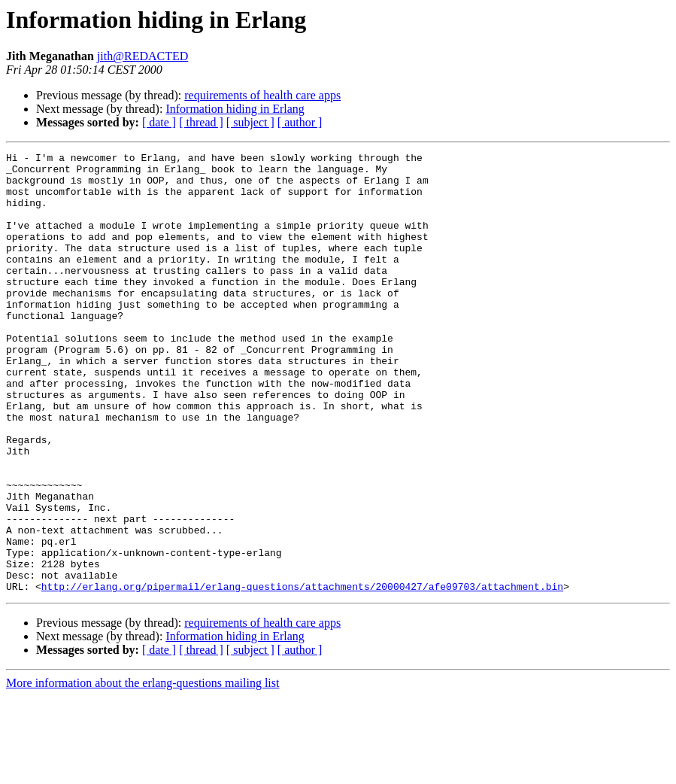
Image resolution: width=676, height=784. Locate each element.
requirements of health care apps (262, 95)
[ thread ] (201, 122)
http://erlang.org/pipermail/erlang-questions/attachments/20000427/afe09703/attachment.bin (302, 674)
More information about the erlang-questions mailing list (142, 771)
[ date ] (159, 122)
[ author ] (300, 122)
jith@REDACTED (142, 56)
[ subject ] (250, 122)
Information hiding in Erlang (235, 109)
